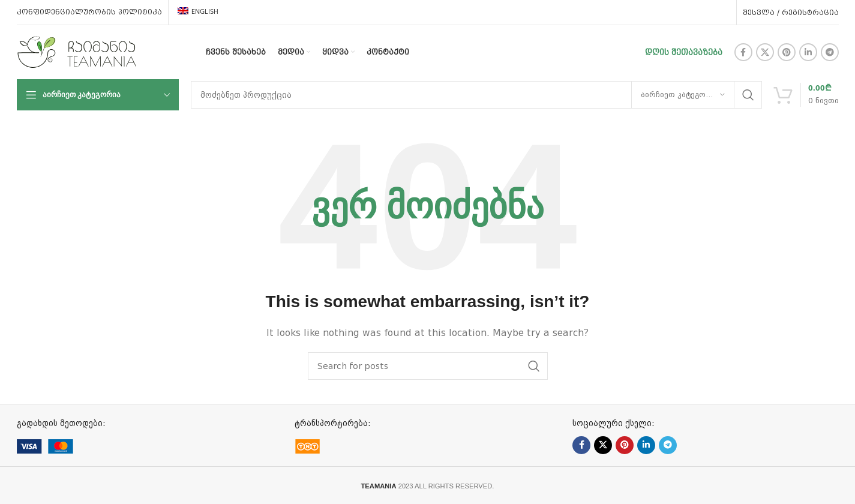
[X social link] (765, 52)
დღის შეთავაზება (684, 52)
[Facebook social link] (743, 52)
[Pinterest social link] (787, 52)
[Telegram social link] (830, 52)
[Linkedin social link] (808, 52)
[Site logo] (77, 52)
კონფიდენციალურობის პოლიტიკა (89, 12)
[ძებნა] (476, 95)
